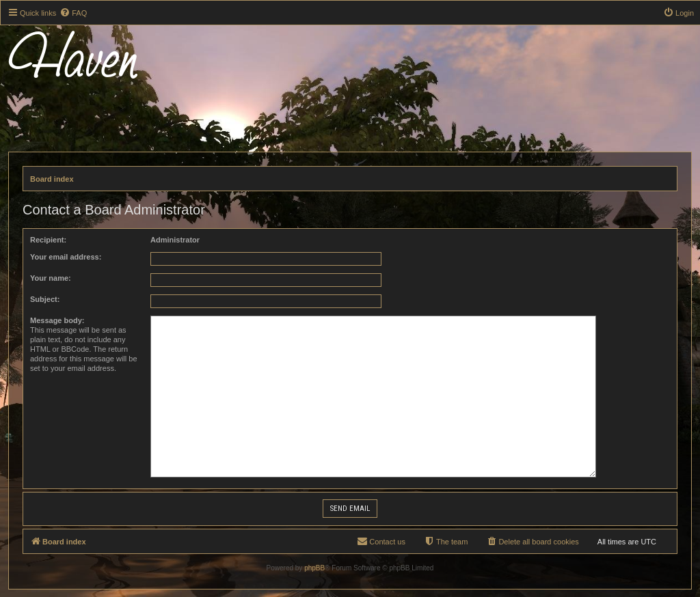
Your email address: (66, 257)
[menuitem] (73, 13)
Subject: (45, 299)
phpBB (314, 568)
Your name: (51, 278)
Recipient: (48, 240)
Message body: (57, 320)
